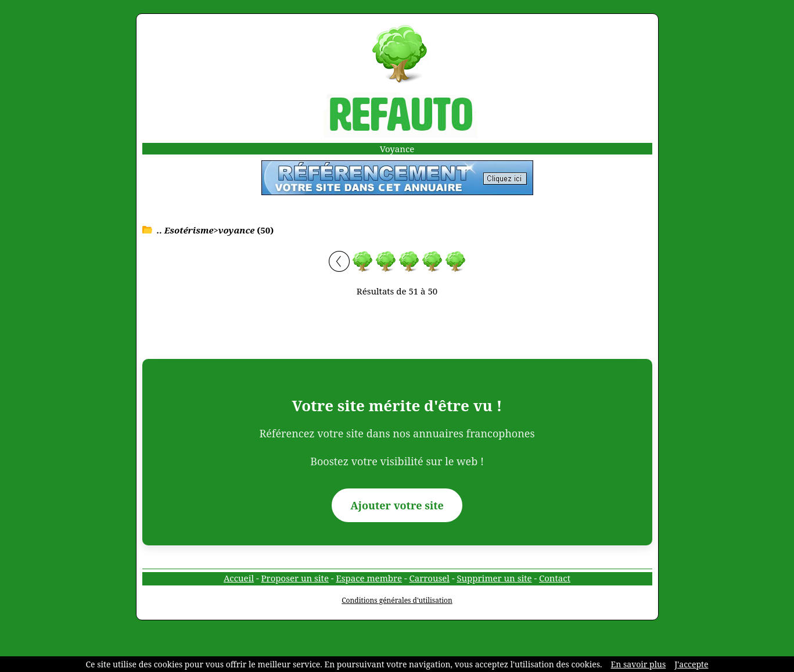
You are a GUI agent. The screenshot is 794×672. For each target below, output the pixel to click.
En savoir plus (639, 664)
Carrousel (430, 578)
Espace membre (369, 578)
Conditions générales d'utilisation (397, 600)
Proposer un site (295, 578)
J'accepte (691, 664)
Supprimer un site (494, 578)
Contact (555, 578)
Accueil (239, 578)
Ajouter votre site (397, 505)
